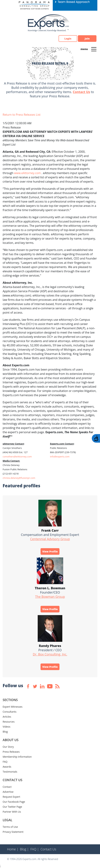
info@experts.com (60, 457)
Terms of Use (10, 827)
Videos (6, 727)
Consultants (10, 712)
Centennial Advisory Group (50, 539)
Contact (7, 787)
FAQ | (35, 849)
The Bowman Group (50, 597)
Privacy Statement (13, 832)
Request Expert (11, 797)
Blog (5, 732)
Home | (13, 849)
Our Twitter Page (12, 807)
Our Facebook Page (14, 802)
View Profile (50, 551)
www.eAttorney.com (28, 173)
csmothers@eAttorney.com (17, 457)
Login (68, 39)
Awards (7, 767)
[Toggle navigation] (94, 49)
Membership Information (17, 757)
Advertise (8, 792)
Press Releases (11, 752)
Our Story (8, 747)
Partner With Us (12, 812)
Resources (9, 722)
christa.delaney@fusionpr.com (19, 478)
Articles (7, 717)
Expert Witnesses (13, 707)
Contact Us (81, 92)
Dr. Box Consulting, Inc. (50, 654)
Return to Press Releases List (22, 115)
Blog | (24, 849)
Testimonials (10, 772)
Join (87, 39)
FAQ (5, 762)
